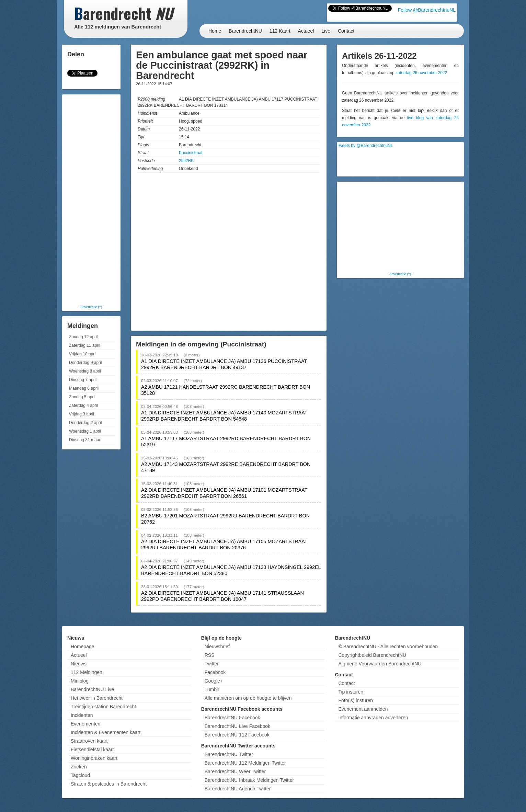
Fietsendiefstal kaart (92, 750)
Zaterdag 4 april (83, 405)
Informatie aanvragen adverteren (373, 718)
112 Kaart (280, 31)
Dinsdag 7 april (83, 380)
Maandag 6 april (84, 388)
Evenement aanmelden (363, 709)
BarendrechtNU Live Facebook (237, 726)
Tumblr (212, 689)
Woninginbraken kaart (94, 758)
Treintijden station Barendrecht (103, 707)
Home (215, 31)
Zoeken (79, 767)
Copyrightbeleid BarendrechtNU (372, 655)
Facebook (215, 672)
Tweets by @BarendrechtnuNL (365, 146)
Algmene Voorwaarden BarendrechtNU (380, 664)
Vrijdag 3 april (82, 414)
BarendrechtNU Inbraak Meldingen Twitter (249, 780)
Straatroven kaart (89, 741)
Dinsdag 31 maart (85, 440)
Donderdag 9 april (85, 363)
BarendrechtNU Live (92, 689)
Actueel (306, 31)
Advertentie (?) (91, 307)
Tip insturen (351, 692)
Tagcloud (80, 775)
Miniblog (80, 681)
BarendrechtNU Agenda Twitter (238, 789)
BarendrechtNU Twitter (229, 754)
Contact (346, 31)
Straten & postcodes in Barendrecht (109, 784)
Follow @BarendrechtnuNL (427, 10)
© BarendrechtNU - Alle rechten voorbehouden (388, 647)
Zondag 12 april (83, 337)
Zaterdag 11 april (85, 345)
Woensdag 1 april (85, 431)
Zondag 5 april (82, 397)
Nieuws (79, 664)
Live (326, 31)
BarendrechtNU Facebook (232, 718)
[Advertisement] (91, 199)
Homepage (83, 647)
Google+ (214, 681)
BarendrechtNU (245, 31)
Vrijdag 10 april (83, 354)
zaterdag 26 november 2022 (421, 73)
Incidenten (82, 715)
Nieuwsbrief (217, 647)
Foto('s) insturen (356, 700)
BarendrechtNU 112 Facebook (237, 735)
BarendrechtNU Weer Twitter (235, 771)
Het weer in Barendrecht (97, 698)
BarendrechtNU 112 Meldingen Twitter (245, 763)
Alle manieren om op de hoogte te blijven (248, 698)
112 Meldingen (87, 672)
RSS (210, 655)
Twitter (212, 664)
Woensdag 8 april (85, 371)
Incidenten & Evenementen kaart (106, 732)
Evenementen (85, 724)
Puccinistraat (191, 153)
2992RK (186, 161)
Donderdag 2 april (85, 423)
